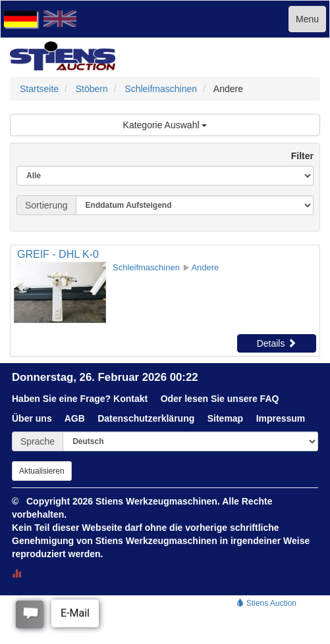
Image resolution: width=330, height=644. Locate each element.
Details (277, 343)
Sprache (38, 441)
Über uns (32, 418)
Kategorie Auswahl (165, 125)
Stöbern (92, 89)
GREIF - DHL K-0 (58, 254)
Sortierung (46, 205)
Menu (307, 19)
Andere (205, 267)
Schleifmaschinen (161, 89)
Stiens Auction (266, 603)
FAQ (270, 399)
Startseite (39, 89)
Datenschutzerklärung (146, 418)
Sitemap (225, 418)
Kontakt (130, 399)
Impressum (281, 418)
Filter (297, 156)
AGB (75, 418)
